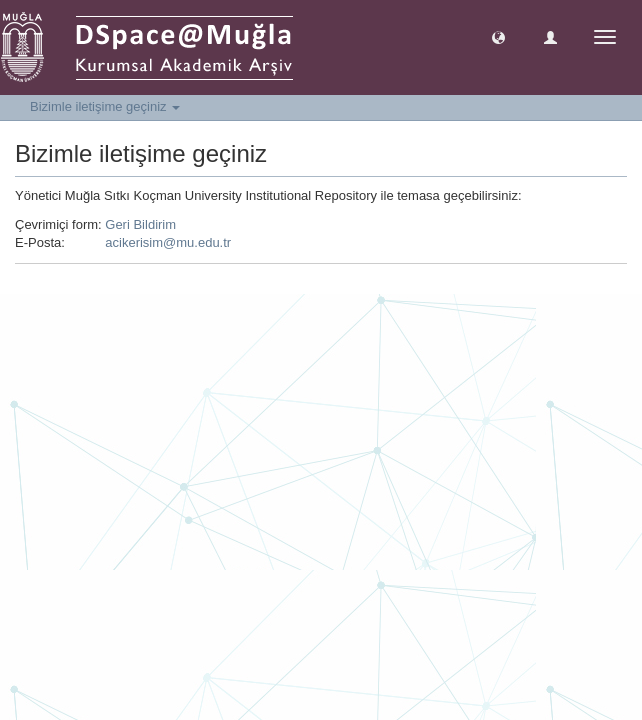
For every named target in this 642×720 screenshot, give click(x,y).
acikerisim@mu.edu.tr (168, 242)
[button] (498, 36)
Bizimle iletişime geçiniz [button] (105, 106)
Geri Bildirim (140, 224)
